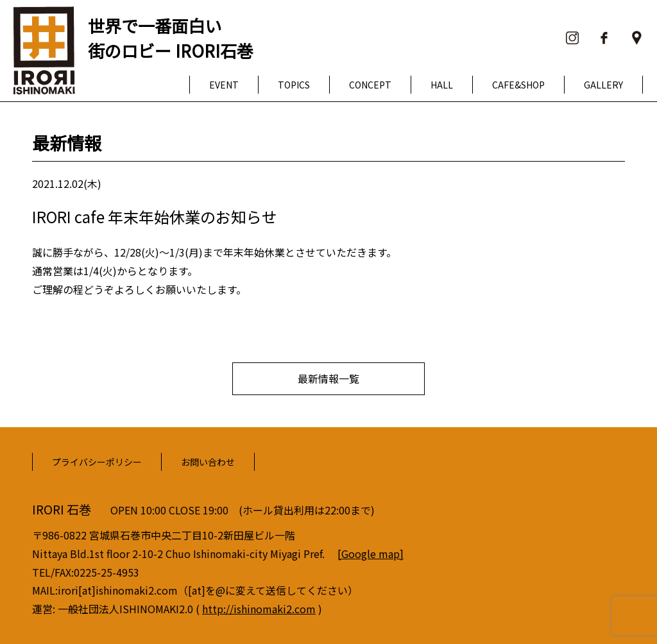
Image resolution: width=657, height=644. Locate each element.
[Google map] (371, 554)
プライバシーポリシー (97, 462)
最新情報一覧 (328, 378)
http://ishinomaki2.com (259, 609)
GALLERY (603, 85)
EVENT (224, 85)
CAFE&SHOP (518, 85)
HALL (442, 85)
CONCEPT (370, 85)
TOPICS (294, 85)
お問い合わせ (208, 462)
